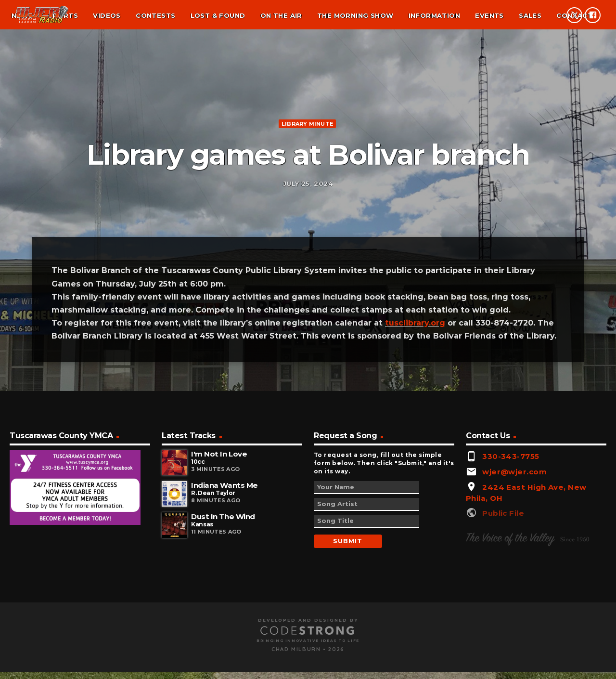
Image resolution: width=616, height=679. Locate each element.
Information (434, 15)
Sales (530, 15)
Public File (503, 651)
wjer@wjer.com (514, 610)
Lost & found (218, 15)
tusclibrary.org (415, 461)
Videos (107, 15)
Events (489, 15)
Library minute (307, 189)
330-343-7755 (511, 595)
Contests (155, 15)
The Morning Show (355, 15)
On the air (281, 15)
